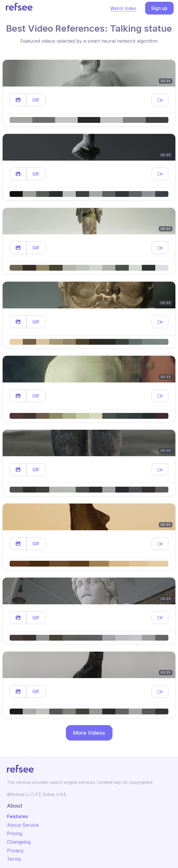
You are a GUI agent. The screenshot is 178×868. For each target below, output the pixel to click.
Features (17, 816)
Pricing (15, 833)
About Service (23, 825)
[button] (18, 100)
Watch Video (123, 8)
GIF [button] (36, 100)
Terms (14, 859)
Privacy (15, 851)
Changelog (19, 842)
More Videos (89, 733)
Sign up (159, 8)
